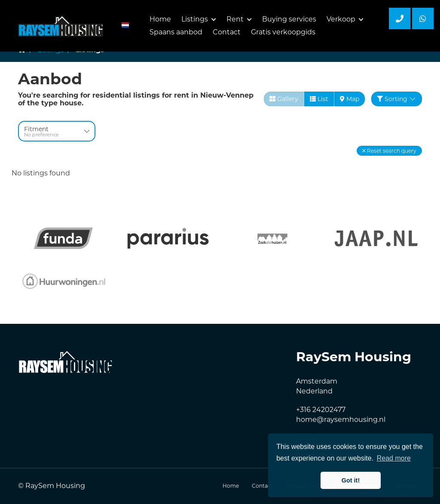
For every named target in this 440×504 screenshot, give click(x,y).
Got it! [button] (351, 480)
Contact (227, 32)
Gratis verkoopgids (283, 32)
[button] (389, 151)
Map (350, 99)
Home (160, 19)
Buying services (289, 19)
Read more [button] (394, 458)
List (319, 99)
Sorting (397, 99)
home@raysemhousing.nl (341, 419)
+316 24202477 (321, 410)
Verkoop (345, 19)
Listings (199, 19)
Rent (239, 19)
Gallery (284, 99)
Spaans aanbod (176, 32)
